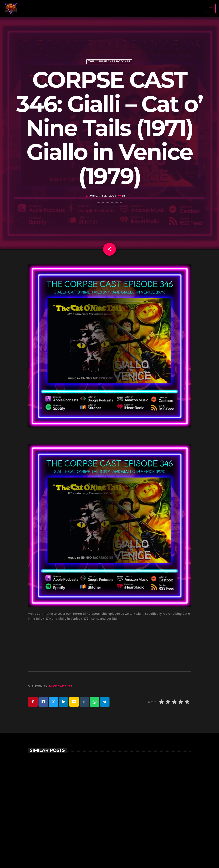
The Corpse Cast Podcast (109, 62)
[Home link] (11, 8)
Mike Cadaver (61, 686)
